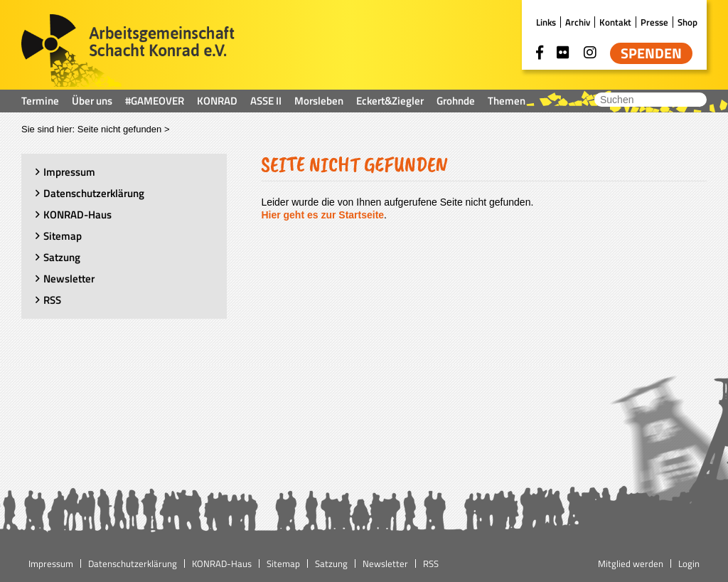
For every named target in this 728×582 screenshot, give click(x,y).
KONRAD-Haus (77, 215)
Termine (40, 101)
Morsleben (319, 101)
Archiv (578, 22)
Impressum (69, 172)
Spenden (651, 53)
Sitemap (63, 236)
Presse (654, 22)
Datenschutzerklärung (94, 193)
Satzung (62, 257)
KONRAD (217, 101)
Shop (687, 22)
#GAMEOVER (155, 101)
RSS (52, 300)
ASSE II (266, 101)
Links (546, 22)
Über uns (92, 101)
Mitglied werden (631, 564)
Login (689, 564)
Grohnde (456, 101)
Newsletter (69, 279)
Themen (507, 101)
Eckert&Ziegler (390, 101)
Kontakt (615, 22)
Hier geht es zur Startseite (322, 215)
